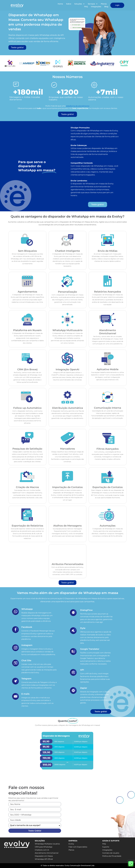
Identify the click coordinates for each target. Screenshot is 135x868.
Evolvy (71, 844)
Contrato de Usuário (111, 853)
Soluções (80, 4)
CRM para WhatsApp (44, 847)
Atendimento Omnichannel (47, 853)
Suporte (106, 847)
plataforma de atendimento (78, 106)
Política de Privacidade (112, 856)
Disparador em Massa (44, 856)
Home (60, 4)
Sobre (69, 4)
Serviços (93, 4)
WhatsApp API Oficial (44, 859)
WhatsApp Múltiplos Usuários (47, 844)
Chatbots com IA (42, 850)
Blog (106, 7)
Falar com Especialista (78, 847)
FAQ (86, 7)
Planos (104, 4)
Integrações (96, 7)
